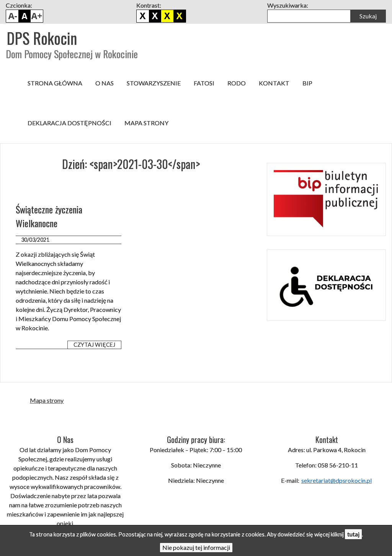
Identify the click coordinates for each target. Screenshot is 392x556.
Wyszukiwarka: (288, 5)
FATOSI (204, 83)
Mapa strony (146, 123)
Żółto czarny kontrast (180, 16)
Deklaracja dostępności (69, 123)
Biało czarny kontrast (155, 16)
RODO (237, 83)
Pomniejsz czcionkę (12, 16)
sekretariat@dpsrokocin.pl (336, 480)
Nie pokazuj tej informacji (196, 547)
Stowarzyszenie (154, 83)
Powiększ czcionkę (37, 16)
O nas (105, 83)
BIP (307, 83)
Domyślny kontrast (143, 16)
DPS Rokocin (42, 38)
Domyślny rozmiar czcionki (24, 16)
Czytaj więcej (94, 345)
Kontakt (274, 83)
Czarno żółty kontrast (167, 16)
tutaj (353, 534)
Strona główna (55, 83)
